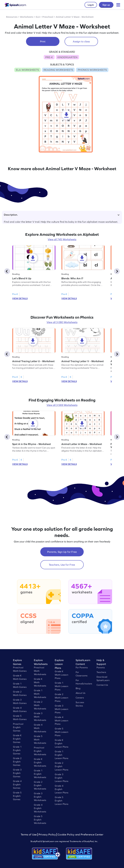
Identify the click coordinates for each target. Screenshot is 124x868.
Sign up (106, 5)
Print (43, 41)
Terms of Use (29, 835)
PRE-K (49, 57)
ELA (38, 17)
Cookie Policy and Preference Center (80, 835)
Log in (91, 5)
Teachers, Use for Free (62, 565)
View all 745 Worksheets (62, 239)
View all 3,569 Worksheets (62, 405)
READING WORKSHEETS (58, 70)
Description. (62, 215)
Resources (12, 17)
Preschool (48, 17)
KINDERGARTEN (67, 57)
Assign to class (81, 41)
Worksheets (27, 17)
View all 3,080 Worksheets (62, 322)
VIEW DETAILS (20, 298)
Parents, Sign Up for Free (62, 552)
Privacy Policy (47, 835)
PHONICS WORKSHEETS (92, 70)
